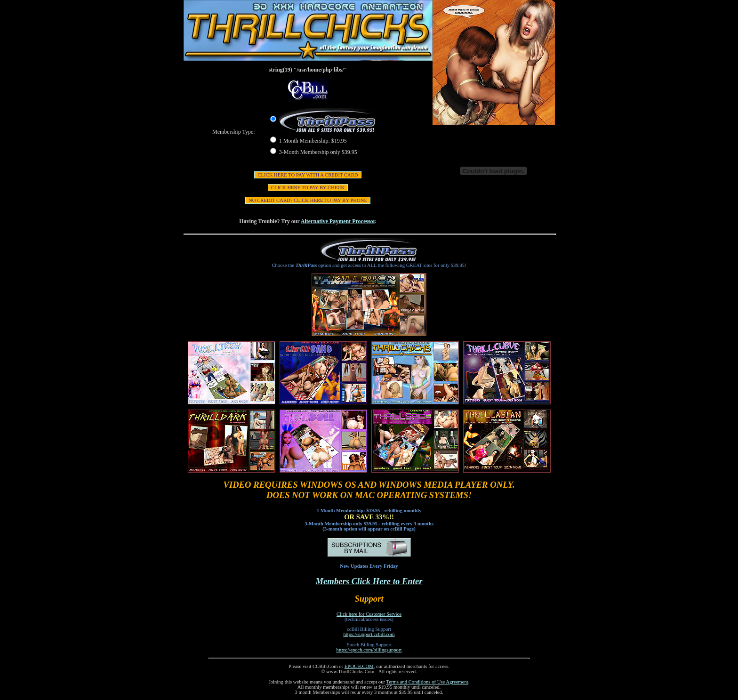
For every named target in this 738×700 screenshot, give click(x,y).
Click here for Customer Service (369, 614)
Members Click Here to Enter (369, 581)
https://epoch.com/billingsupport (369, 650)
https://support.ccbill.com (369, 634)
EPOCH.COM (359, 666)
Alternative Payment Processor (338, 221)
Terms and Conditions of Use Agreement (427, 682)
